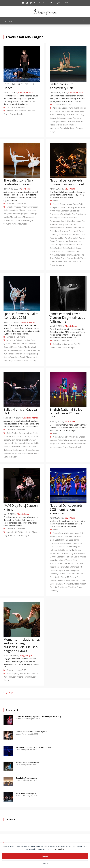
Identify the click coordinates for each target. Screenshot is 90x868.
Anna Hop (11, 340)
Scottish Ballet (61, 248)
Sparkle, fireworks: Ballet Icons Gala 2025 (21, 316)
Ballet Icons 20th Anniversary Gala (62, 86)
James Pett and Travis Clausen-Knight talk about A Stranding (68, 318)
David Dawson (67, 547)
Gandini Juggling (68, 221)
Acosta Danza (73, 204)
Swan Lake (65, 128)
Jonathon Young (57, 224)
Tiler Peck (75, 580)
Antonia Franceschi (58, 111)
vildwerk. (7, 224)
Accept (45, 856)
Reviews (22, 107)
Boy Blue (76, 214)
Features (10, 203)
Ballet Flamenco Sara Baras (67, 540)
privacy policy (58, 849)
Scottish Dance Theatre (69, 574)
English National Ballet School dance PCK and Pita (66, 413)
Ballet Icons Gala (11, 210)
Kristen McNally (66, 553)
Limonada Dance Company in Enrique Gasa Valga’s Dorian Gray (39, 716)
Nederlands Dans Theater (61, 560)
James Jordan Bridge (72, 550)
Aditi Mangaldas (72, 533)
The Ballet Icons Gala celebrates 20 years (18, 182)
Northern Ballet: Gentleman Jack (27, 763)
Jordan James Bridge (21, 443)
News (55, 201)
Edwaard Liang (77, 115)
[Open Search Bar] (84, 21)
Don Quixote (65, 115)
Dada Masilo (55, 547)
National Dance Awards (76, 557)
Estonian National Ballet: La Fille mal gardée (32, 732)
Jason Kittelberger (16, 214)
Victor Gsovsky (29, 361)
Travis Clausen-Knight (13, 114)
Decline (45, 863)
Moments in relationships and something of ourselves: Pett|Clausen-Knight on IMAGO (22, 645)
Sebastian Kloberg (22, 354)
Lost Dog (59, 231)
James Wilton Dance (12, 440)
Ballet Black (75, 211)
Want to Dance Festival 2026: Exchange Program (34, 747)
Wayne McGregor (19, 224)
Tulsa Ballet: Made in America (26, 778)
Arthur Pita (74, 437)
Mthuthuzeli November (66, 125)
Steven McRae (17, 453)
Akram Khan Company (59, 211)
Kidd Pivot (69, 224)
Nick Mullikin (15, 447)
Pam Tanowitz (71, 241)
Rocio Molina (69, 245)
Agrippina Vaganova (62, 108)
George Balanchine (58, 118)
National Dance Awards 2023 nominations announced (66, 509)
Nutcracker (55, 128)
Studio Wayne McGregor (65, 577)
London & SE (12, 107)
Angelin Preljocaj (78, 108)
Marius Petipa (17, 347)
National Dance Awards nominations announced (67, 182)
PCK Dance (21, 111)
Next (12, 693)
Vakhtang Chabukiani (13, 361)
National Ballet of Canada (70, 235)
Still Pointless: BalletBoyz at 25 (27, 793)
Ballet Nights (12, 433)
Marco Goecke (16, 217)
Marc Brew (68, 231)
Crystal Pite (77, 543)
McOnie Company (57, 557)
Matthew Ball (30, 347)
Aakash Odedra (59, 204)
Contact (45, 3)
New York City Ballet (69, 238)
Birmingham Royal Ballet (61, 214)
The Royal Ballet (63, 580)
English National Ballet (64, 218)
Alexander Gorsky (60, 437)
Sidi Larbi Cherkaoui (66, 251)
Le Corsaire (72, 121)
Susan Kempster (73, 255)
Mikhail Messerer (11, 350)
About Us (37, 3)
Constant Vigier (25, 433)
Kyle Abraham (66, 228)
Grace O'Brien (23, 436)
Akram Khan (80, 207)
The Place (31, 111)
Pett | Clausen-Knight (13, 677)
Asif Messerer (73, 111)
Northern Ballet (67, 563)
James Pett (11, 111)
